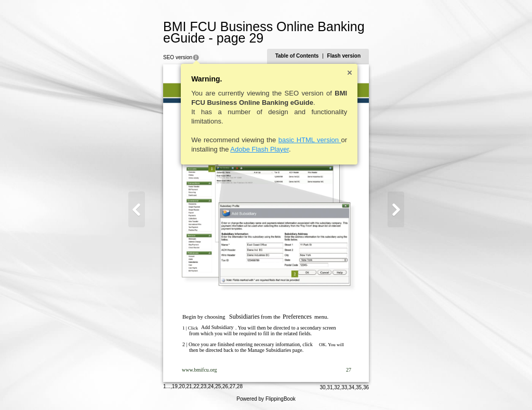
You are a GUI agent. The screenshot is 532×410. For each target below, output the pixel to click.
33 (344, 387)
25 (218, 386)
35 (359, 387)
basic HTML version (310, 140)
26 (225, 386)
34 (351, 387)
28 (240, 386)
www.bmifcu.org (199, 370)
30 (322, 387)
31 (330, 387)
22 (196, 386)
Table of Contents (297, 56)
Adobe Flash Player (260, 149)
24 (211, 386)
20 (182, 386)
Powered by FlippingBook (266, 399)
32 (337, 387)
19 (175, 386)
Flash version (344, 56)
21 (189, 386)
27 (232, 386)
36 (366, 387)
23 (203, 386)
